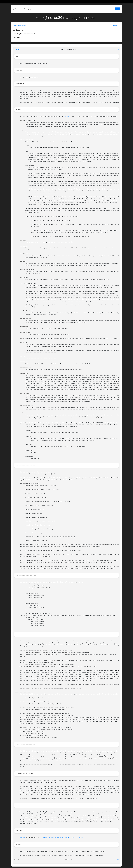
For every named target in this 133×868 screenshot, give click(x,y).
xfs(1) (74, 838)
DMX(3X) (22, 838)
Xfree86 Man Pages (20, 25)
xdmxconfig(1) (56, 838)
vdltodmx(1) (66, 838)
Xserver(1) (68, 116)
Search (118, 9)
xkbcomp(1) (81, 838)
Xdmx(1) (17, 49)
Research (116, 25)
